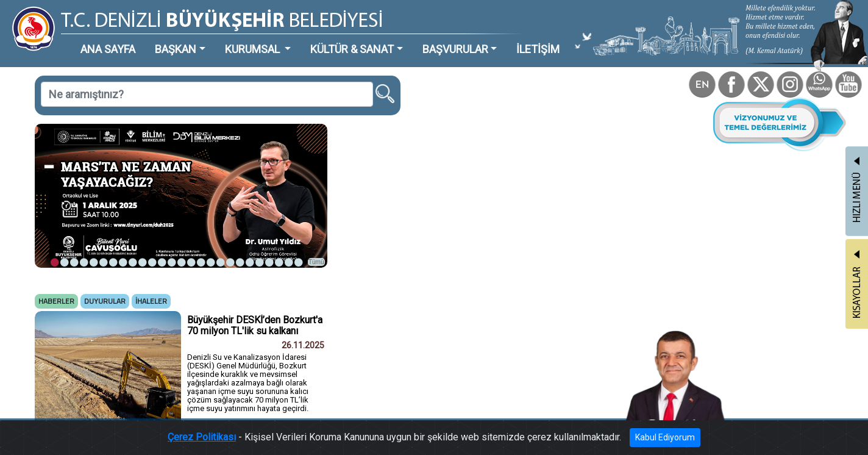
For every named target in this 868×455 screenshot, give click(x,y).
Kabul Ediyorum (665, 437)
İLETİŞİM (538, 49)
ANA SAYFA (108, 49)
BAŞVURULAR (455, 49)
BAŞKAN (176, 49)
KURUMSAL (254, 49)
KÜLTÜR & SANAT (352, 49)
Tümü (316, 262)
